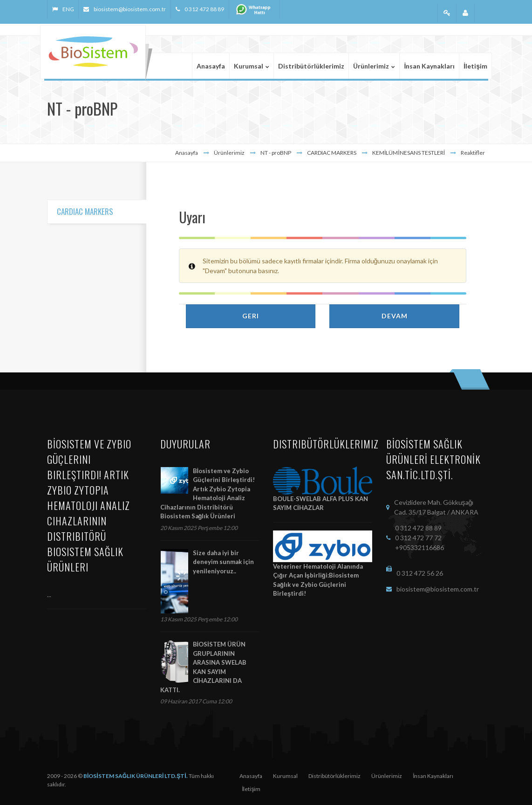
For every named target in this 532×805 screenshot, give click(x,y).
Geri (251, 316)
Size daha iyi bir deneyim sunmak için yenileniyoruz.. (223, 562)
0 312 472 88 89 (204, 9)
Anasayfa (187, 153)
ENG (68, 9)
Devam (395, 316)
